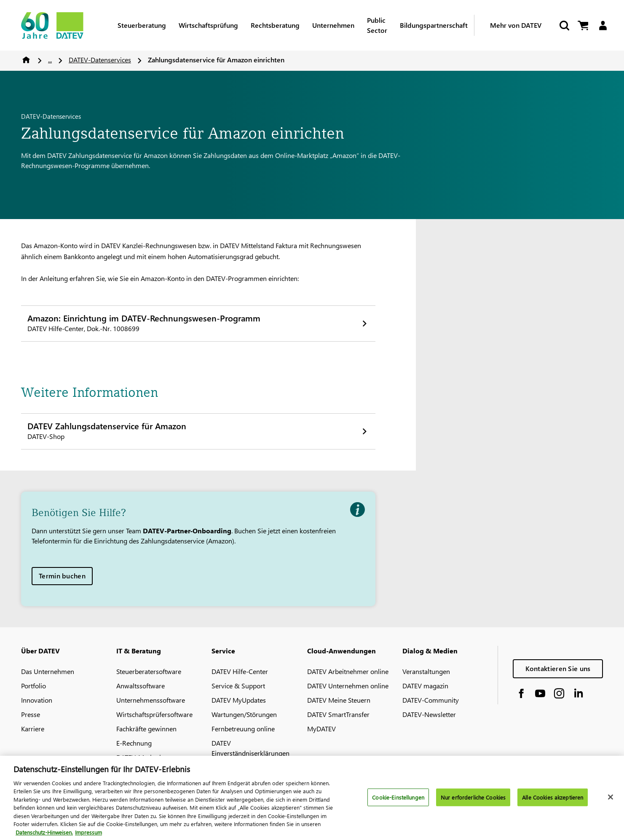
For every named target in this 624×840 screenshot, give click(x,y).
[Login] (603, 25)
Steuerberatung (142, 25)
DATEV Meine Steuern (339, 700)
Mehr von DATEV (516, 25)
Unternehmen (333, 25)
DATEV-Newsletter (429, 714)
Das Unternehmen (48, 671)
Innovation (37, 700)
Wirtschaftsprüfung (208, 25)
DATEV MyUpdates (239, 700)
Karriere (33, 729)
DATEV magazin (425, 686)
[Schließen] (611, 801)
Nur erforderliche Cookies (473, 801)
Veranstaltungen (426, 671)
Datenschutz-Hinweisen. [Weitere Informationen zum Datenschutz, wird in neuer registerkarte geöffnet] (44, 836)
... (50, 60)
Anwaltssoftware (141, 686)
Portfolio (33, 686)
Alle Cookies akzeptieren (553, 801)
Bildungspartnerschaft (434, 25)
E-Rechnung (134, 743)
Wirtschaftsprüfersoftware (154, 714)
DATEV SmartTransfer (338, 714)
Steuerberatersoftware (149, 671)
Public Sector (377, 25)
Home (26, 60)
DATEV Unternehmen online (348, 686)
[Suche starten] (564, 25)
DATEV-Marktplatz (143, 757)
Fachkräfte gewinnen (146, 729)
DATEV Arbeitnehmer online (348, 671)
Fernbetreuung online (243, 729)
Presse (31, 714)
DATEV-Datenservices (100, 60)
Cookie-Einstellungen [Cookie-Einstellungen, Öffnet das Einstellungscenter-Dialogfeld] (398, 801)
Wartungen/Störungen (244, 714)
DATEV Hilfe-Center (240, 671)
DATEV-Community (431, 700)
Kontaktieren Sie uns (558, 668)
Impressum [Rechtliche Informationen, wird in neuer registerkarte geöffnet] (88, 836)
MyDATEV (321, 729)
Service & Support (238, 686)
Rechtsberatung (275, 25)
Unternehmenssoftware (151, 700)
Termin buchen (62, 576)
